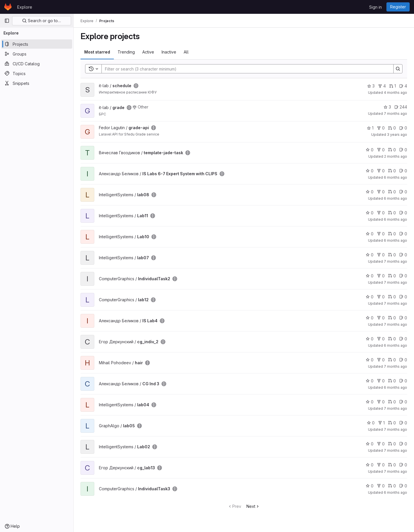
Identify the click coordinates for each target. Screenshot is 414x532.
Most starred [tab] (97, 52)
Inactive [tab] (169, 52)
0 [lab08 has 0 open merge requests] (392, 192)
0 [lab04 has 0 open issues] (403, 402)
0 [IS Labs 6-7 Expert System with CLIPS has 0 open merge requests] (392, 171)
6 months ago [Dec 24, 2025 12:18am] (395, 387)
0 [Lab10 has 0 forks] (381, 234)
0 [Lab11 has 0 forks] (381, 213)
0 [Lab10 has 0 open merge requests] (392, 234)
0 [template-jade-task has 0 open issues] (403, 150)
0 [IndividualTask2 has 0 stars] (370, 276)
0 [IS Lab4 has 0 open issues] (403, 318)
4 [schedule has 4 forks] (382, 86)
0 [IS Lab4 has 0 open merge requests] (392, 318)
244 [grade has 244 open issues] (401, 107)
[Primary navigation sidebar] (7, 21)
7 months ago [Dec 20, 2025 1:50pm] (395, 261)
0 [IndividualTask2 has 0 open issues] (403, 276)
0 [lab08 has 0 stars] (370, 192)
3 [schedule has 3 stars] (371, 86)
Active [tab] (148, 52)
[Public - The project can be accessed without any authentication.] (136, 86)
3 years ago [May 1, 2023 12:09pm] (397, 135)
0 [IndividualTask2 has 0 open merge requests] (392, 276)
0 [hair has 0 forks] (381, 360)
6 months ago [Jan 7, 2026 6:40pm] (395, 219)
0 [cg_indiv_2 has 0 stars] (370, 339)
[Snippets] (37, 83)
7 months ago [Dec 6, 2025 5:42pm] (395, 450)
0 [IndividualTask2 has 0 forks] (381, 276)
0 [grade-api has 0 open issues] (403, 128)
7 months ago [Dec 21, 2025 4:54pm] (395, 282)
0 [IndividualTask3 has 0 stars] (370, 486)
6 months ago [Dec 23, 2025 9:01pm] (395, 492)
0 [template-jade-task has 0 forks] (381, 150)
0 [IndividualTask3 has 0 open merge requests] (392, 486)
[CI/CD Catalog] (37, 64)
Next (253, 506)
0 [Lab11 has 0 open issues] (403, 213)
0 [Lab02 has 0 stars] (370, 444)
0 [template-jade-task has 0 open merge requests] (392, 150)
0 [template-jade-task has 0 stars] (370, 150)
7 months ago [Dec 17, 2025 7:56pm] (395, 366)
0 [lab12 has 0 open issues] (403, 297)
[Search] (245, 69)
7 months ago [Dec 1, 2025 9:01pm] (395, 324)
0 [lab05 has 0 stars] (371, 423)
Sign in (375, 7)
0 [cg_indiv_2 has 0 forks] (381, 339)
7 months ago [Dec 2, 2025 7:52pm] (395, 303)
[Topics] (37, 73)
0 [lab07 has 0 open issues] (403, 255)
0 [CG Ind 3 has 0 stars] (370, 381)
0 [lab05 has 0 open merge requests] (392, 423)
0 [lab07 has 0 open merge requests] (392, 255)
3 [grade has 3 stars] (387, 107)
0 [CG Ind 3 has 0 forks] (381, 381)
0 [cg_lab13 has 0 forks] (381, 465)
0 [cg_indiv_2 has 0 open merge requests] (392, 339)
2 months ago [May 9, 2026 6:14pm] (396, 156)
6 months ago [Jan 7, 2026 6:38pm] (395, 240)
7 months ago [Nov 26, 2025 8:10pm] (395, 429)
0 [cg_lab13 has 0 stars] (370, 465)
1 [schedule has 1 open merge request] (393, 86)
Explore (25, 7)
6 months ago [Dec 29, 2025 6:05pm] (395, 177)
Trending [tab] (126, 52)
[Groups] (37, 54)
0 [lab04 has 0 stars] (370, 402)
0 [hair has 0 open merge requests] (392, 360)
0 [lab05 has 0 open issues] (403, 423)
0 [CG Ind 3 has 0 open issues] (403, 381)
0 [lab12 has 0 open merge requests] (392, 297)
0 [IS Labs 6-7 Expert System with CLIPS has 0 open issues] (403, 171)
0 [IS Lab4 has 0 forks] (381, 318)
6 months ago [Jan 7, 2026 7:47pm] (395, 198)
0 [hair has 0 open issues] (403, 360)
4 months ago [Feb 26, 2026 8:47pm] (395, 93)
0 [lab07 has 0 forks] (381, 255)
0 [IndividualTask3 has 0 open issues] (403, 486)
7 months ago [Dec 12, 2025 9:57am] (395, 114)
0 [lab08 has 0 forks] (381, 192)
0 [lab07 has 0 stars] (370, 255)
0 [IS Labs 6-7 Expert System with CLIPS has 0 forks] (381, 171)
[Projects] (37, 44)
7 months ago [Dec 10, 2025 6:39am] (395, 471)
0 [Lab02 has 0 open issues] (403, 444)
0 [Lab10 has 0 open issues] (403, 234)
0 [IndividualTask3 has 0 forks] (381, 486)
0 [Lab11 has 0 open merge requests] (392, 213)
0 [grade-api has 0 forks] (381, 128)
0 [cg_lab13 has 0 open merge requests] (392, 465)
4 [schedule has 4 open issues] (403, 86)
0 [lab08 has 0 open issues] (403, 192)
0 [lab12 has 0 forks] (381, 297)
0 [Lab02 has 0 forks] (381, 444)
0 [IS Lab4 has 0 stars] (370, 318)
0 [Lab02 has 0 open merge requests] (392, 444)
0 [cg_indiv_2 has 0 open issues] (403, 339)
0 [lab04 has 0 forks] (381, 402)
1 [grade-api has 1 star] (370, 128)
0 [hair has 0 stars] (370, 360)
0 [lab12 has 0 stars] (370, 297)
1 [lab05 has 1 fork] (381, 423)
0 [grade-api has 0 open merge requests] (392, 128)
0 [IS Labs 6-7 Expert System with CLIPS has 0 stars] (370, 171)
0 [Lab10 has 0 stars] (370, 234)
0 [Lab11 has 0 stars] (370, 213)
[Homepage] (8, 7)
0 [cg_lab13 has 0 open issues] (403, 465)
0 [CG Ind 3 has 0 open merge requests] (392, 381)
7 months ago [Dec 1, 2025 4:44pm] (395, 408)
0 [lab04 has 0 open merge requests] (392, 402)
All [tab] (186, 52)
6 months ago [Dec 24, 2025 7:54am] (395, 345)
